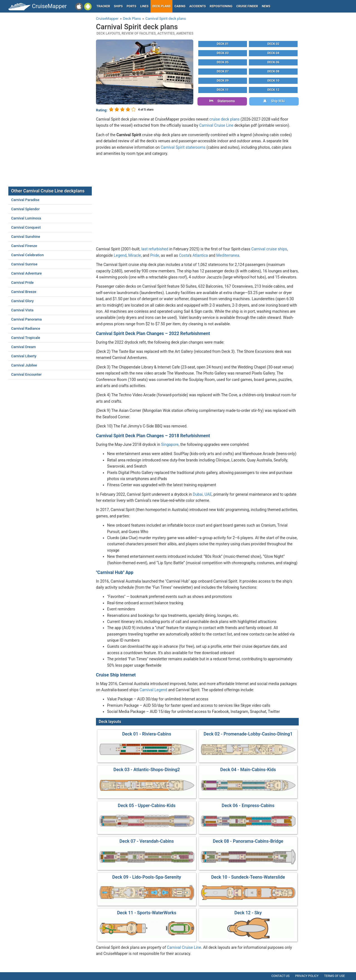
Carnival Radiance (26, 328)
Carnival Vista (22, 310)
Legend (120, 255)
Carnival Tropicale (26, 338)
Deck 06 (274, 62)
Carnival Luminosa (26, 218)
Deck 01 (223, 44)
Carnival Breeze (24, 292)
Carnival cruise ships (269, 249)
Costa (184, 255)
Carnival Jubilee (24, 365)
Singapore (170, 444)
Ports (131, 6)
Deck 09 (223, 81)
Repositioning (221, 6)
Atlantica (200, 255)
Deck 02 (274, 44)
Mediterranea (228, 255)
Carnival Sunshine (26, 237)
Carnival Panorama (26, 319)
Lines (144, 6)
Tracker (103, 6)
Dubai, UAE (202, 494)
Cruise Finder (247, 6)
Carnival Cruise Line (216, 125)
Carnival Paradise (25, 200)
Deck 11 (223, 90)
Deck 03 (223, 53)
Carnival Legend (154, 690)
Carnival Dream (24, 347)
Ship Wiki (274, 101)
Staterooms (222, 101)
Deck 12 (274, 90)
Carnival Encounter (26, 374)
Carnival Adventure (26, 273)
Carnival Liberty (24, 356)
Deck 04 (274, 53)
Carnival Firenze (24, 246)
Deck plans (161, 6)
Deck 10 (274, 81)
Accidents (198, 6)
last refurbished (155, 249)
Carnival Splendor (25, 209)
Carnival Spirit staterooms (183, 147)
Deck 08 (274, 71)
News (266, 6)
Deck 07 (223, 71)
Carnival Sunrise (24, 264)
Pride (155, 255)
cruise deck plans (224, 119)
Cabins (180, 6)
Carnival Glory (22, 301)
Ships (118, 6)
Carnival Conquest (26, 227)
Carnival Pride (22, 283)
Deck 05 (223, 62)
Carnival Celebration (27, 255)
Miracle (135, 255)
